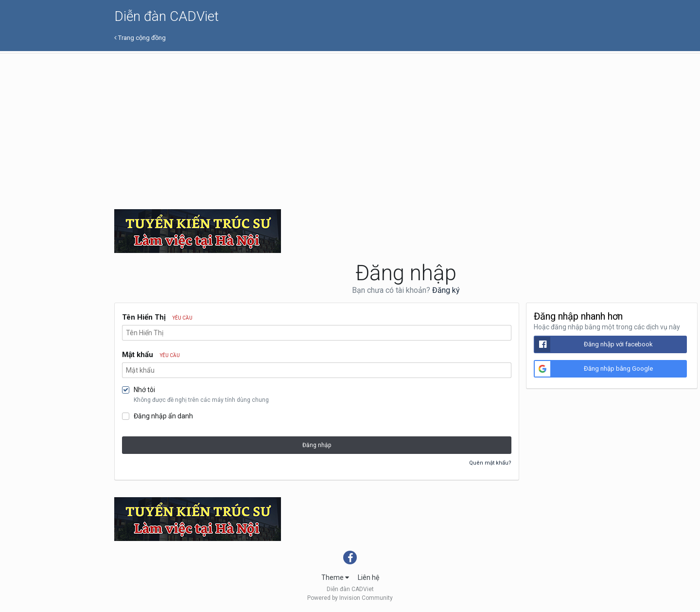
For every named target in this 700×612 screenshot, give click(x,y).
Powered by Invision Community (350, 598)
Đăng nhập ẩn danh (163, 416)
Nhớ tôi (144, 390)
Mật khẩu (151, 355)
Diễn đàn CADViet (166, 16)
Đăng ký (446, 290)
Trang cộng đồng (140, 38)
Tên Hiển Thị (157, 317)
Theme (335, 577)
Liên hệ (368, 577)
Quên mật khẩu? (490, 463)
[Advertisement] (406, 126)
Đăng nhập (317, 445)
